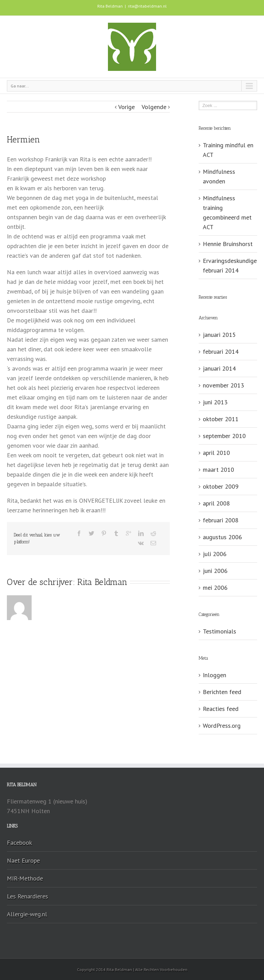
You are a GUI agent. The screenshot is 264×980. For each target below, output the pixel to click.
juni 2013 (215, 402)
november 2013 (223, 385)
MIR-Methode (25, 878)
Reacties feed (221, 709)
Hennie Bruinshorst (228, 244)
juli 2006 (215, 554)
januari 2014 (219, 368)
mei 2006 (215, 588)
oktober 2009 (221, 486)
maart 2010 (218, 470)
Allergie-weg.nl (27, 914)
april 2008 (216, 503)
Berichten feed (222, 692)
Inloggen (214, 675)
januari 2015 (219, 335)
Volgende (154, 107)
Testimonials (219, 631)
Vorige (126, 107)
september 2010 (224, 436)
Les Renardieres (27, 896)
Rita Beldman (102, 582)
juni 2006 (215, 571)
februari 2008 (221, 520)
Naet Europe (23, 860)
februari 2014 (221, 351)
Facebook (19, 843)
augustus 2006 (222, 537)
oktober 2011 (221, 419)
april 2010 (216, 453)
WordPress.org (222, 726)
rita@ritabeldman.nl (147, 6)
